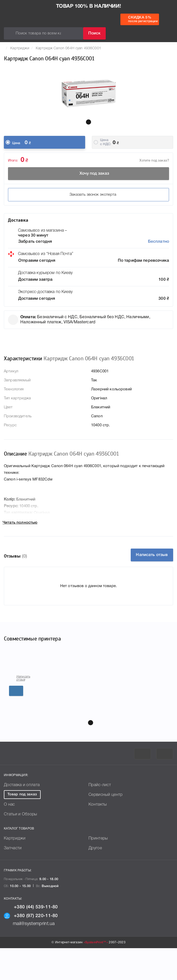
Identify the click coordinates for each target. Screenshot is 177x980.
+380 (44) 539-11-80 (31, 939)
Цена (16, 143)
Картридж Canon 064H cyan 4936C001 (68, 48)
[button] (88, 122)
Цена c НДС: (106, 142)
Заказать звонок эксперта (88, 195)
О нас (9, 836)
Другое (95, 880)
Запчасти (13, 880)
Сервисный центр (106, 827)
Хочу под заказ (89, 174)
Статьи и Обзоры (21, 846)
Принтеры (98, 870)
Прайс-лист (100, 817)
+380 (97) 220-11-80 (31, 948)
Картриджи (20, 48)
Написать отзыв (152, 555)
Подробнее (51, 731)
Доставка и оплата (22, 817)
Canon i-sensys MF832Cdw (32, 707)
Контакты (98, 836)
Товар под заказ (22, 826)
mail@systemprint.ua (29, 956)
